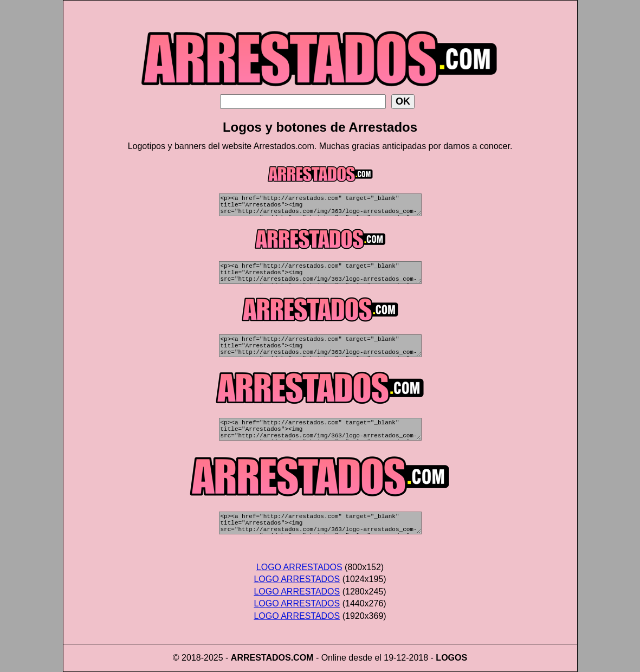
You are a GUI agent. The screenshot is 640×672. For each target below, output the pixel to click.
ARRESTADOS (261, 658)
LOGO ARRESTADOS (299, 567)
